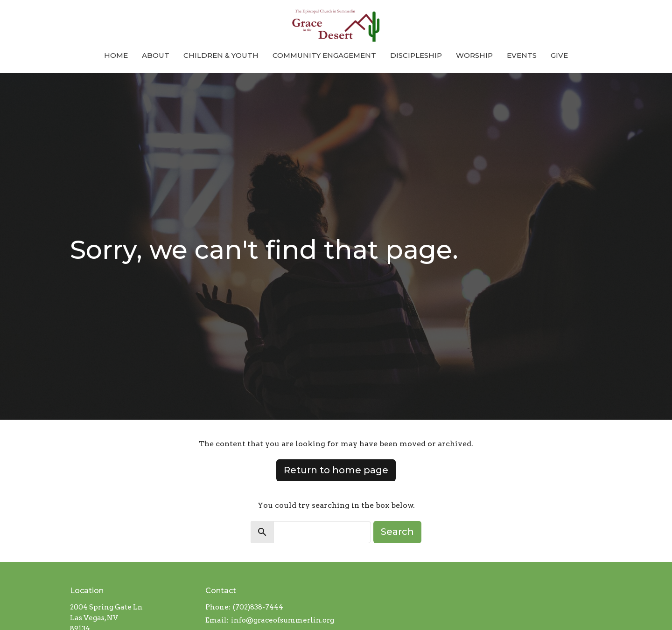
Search (397, 532)
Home (116, 55)
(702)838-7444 (258, 607)
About (156, 55)
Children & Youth (221, 55)
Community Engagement (324, 55)
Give (559, 55)
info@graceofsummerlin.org (283, 620)
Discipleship (416, 55)
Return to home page (336, 470)
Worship (474, 55)
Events (522, 55)
